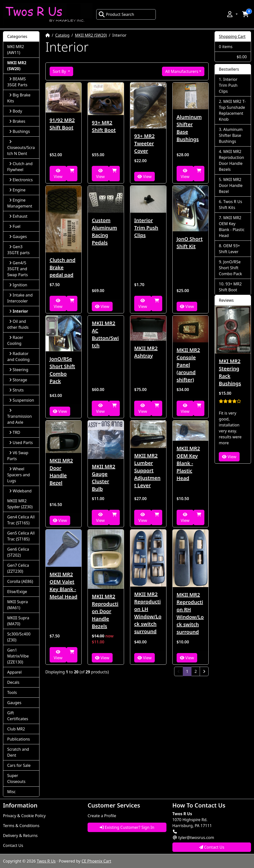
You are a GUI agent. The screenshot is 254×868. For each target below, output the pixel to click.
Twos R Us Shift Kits (230, 205)
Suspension (22, 400)
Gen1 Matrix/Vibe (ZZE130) (18, 656)
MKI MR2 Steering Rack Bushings (230, 372)
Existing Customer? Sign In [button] (127, 827)
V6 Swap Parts (18, 456)
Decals (13, 682)
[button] (232, 14)
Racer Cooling (15, 340)
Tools (12, 692)
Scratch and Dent (18, 752)
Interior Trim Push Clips (146, 228)
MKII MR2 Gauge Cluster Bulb (103, 478)
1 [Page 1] (189, 671)
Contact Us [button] (212, 847)
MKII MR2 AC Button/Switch (105, 334)
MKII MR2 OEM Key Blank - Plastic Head (188, 463)
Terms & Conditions (21, 826)
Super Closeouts (16, 778)
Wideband (20, 491)
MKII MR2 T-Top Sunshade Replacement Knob (232, 110)
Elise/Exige (17, 592)
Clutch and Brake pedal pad (63, 267)
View (58, 174)
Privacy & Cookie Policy (24, 816)
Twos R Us (46, 861)
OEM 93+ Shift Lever (229, 249)
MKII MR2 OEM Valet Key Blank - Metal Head (63, 585)
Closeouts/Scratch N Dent (21, 148)
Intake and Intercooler (20, 298)
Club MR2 (16, 729)
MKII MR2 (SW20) (91, 35)
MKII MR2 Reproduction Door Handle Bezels (105, 611)
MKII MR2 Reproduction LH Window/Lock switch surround (148, 613)
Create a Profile (102, 816)
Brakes (17, 121)
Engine (17, 190)
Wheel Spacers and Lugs (18, 475)
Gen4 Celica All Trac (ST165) (21, 520)
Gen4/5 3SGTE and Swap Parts (17, 269)
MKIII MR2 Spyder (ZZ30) (20, 504)
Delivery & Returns (20, 836)
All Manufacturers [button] (182, 71)
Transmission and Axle (19, 417)
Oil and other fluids (18, 324)
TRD (15, 432)
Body (16, 111)
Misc (11, 792)
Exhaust (18, 216)
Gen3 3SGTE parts (18, 250)
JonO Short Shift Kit (190, 243)
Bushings (19, 131)
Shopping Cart (232, 36)
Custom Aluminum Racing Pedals (104, 231)
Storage (18, 380)
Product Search (116, 14)
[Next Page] (204, 671)
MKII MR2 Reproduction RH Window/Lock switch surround (190, 613)
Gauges (18, 237)
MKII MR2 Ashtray (146, 352)
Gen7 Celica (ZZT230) (18, 568)
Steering (19, 370)
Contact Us (13, 845)
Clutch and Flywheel (20, 167)
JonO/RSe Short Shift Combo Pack (62, 370)
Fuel (15, 226)
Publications (18, 739)
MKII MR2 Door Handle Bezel (61, 472)
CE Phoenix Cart (96, 861)
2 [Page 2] (196, 671)
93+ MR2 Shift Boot (104, 126)
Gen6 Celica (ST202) (18, 552)
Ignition (18, 285)
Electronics (21, 180)
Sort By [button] (60, 71)
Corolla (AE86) (20, 581)
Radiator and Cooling (18, 357)
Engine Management (20, 203)
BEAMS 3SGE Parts (17, 82)
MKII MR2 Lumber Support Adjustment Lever (147, 470)
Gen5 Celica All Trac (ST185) (21, 536)
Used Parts (21, 443)
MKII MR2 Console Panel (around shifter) (188, 365)
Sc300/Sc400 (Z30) (19, 637)
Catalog (63, 35)
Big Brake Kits (19, 98)
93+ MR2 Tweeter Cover (144, 143)
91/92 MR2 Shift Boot (62, 124)
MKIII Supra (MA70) (18, 621)
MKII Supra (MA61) (17, 605)
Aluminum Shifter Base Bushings (189, 128)
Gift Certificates (18, 716)
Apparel (14, 672)
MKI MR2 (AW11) (16, 50)
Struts (16, 390)
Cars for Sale (19, 765)
